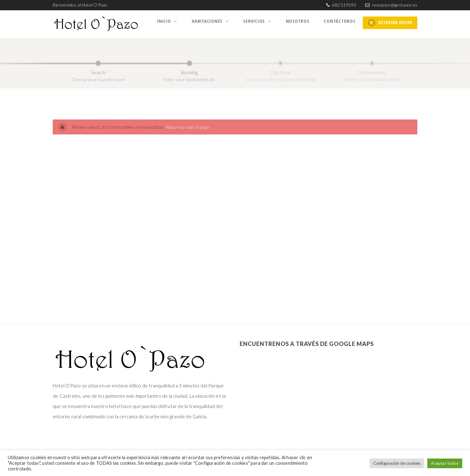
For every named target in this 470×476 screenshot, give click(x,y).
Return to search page (188, 125)
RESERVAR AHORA (390, 23)
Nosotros (301, 23)
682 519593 (343, 5)
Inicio (174, 23)
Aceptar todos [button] (445, 463)
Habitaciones (215, 23)
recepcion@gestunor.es (395, 5)
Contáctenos (341, 23)
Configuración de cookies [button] (397, 463)
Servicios (260, 23)
